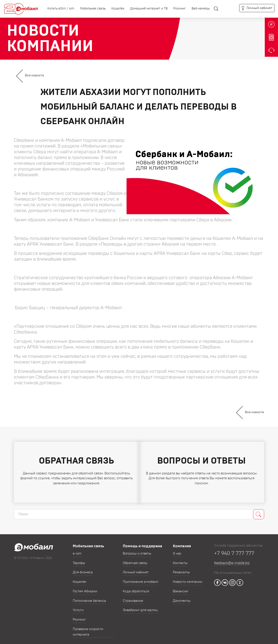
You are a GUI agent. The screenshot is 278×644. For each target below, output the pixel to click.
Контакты (180, 560)
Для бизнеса (83, 569)
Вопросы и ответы (137, 550)
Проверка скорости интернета (88, 628)
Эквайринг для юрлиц (140, 607)
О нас (177, 550)
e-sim (77, 550)
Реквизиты (181, 569)
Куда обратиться (136, 588)
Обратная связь (135, 560)
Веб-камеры (201, 9)
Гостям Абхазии (85, 588)
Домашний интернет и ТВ (149, 9)
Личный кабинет (136, 569)
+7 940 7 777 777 (234, 550)
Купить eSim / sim (61, 9)
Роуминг (180, 9)
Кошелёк (118, 9)
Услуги (78, 607)
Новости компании (188, 578)
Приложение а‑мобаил (141, 578)
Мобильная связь (93, 9)
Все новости (35, 75)
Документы (182, 597)
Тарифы (79, 560)
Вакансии (180, 588)
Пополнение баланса (89, 597)
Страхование (133, 597)
